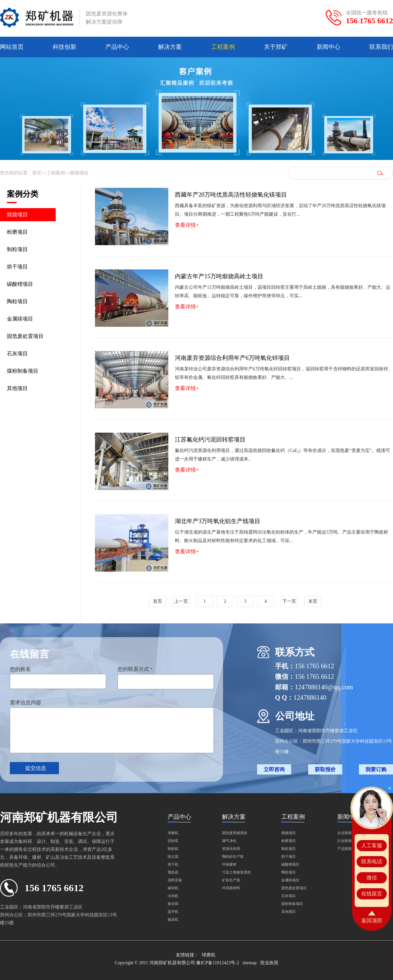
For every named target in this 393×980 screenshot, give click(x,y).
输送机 (173, 919)
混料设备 (175, 880)
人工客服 (372, 845)
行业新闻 (345, 841)
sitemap (250, 963)
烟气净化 (229, 841)
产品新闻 (345, 849)
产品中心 (117, 47)
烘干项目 (17, 267)
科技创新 (65, 47)
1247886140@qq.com (324, 687)
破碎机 (173, 888)
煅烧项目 (79, 173)
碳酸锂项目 (20, 284)
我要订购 (376, 769)
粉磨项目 (17, 232)
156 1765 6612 (369, 21)
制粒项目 (17, 249)
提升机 (173, 911)
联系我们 (381, 47)
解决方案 (170, 47)
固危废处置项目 (25, 336)
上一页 (181, 601)
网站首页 (12, 47)
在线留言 (372, 894)
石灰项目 (17, 353)
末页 (313, 601)
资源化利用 (231, 849)
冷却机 (173, 896)
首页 (37, 173)
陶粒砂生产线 (233, 856)
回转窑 (173, 841)
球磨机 (173, 833)
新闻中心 (328, 47)
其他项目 (17, 388)
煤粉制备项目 (23, 371)
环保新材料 (231, 888)
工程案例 (223, 47)
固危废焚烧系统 (235, 833)
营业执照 (269, 963)
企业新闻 (345, 833)
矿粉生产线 (231, 880)
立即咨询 (274, 769)
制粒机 (173, 849)
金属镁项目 (20, 319)
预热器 (173, 872)
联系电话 (372, 862)
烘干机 (173, 864)
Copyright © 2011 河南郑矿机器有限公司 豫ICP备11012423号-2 (177, 963)
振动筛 (173, 904)
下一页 (289, 601)
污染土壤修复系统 (236, 872)
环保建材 (229, 864)
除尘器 (173, 856)
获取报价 (325, 769)
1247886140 (310, 697)
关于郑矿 (276, 47)
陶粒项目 (17, 301)
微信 (372, 878)
